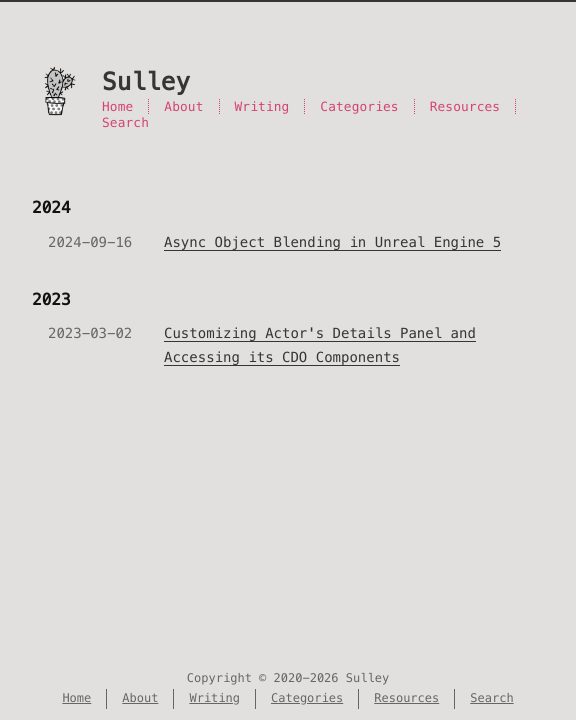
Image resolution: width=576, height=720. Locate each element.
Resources (465, 106)
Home (117, 106)
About (183, 106)
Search (125, 122)
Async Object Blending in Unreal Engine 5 (332, 242)
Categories (359, 106)
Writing (262, 106)
